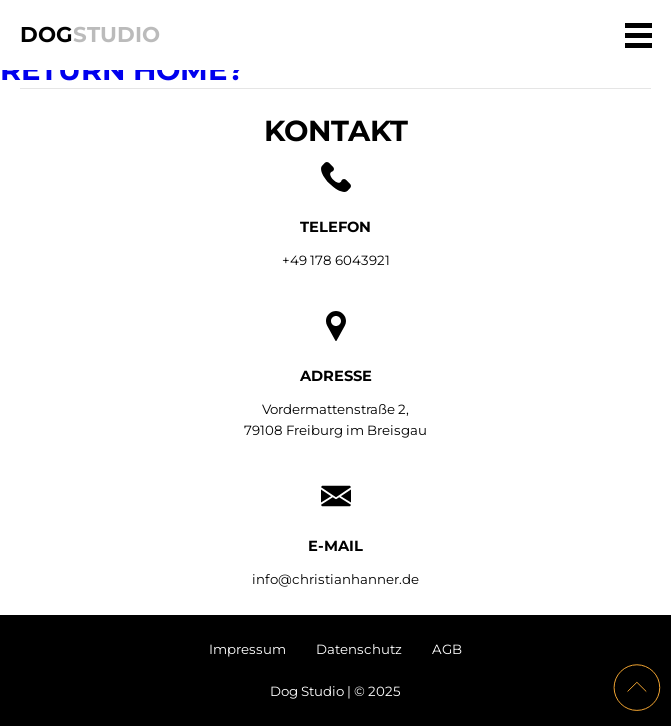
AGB (447, 649)
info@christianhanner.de (335, 579)
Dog (90, 34)
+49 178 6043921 (336, 260)
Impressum (247, 649)
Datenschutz (359, 649)
